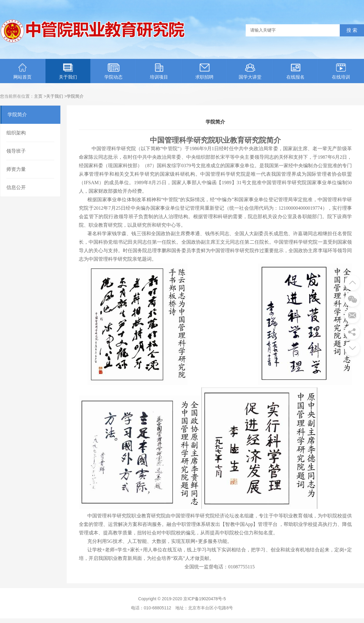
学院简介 (75, 96)
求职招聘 (204, 71)
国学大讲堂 (250, 71)
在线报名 (295, 71)
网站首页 (22, 71)
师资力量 (16, 169)
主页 (38, 96)
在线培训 (341, 71)
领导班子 (16, 151)
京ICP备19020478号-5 (204, 599)
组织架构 (16, 133)
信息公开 (16, 187)
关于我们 (68, 71)
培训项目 (159, 71)
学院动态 (113, 71)
